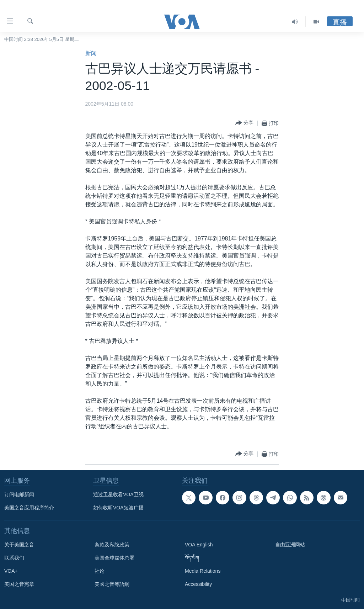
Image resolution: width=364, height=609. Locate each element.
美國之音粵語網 (112, 584)
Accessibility (198, 584)
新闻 (91, 53)
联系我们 (14, 558)
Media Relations (203, 571)
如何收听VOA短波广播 (118, 508)
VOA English (199, 545)
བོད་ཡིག (192, 558)
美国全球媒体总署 (114, 558)
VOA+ (11, 571)
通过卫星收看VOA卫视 (118, 494)
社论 (100, 571)
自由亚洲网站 (290, 545)
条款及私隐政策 (112, 545)
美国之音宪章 (19, 584)
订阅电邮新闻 (19, 494)
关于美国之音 (19, 545)
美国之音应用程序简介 (29, 508)
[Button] (244, 123)
